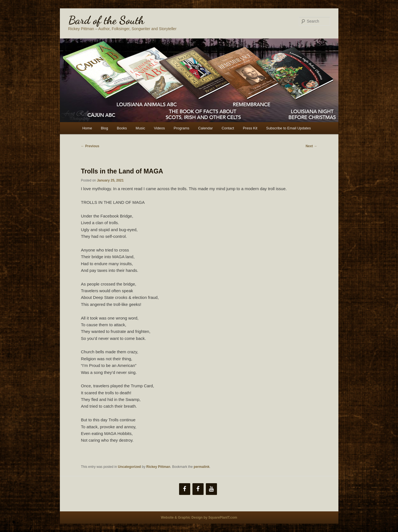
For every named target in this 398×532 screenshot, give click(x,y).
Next (311, 146)
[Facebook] (185, 489)
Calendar (205, 128)
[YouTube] (211, 489)
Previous (90, 146)
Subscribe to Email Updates (288, 128)
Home (87, 128)
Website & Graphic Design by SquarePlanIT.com (199, 518)
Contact (228, 128)
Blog (104, 128)
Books (122, 128)
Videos (160, 128)
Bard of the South (106, 20)
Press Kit (250, 128)
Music (140, 128)
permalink (202, 467)
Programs (182, 128)
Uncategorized (129, 467)
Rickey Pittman (158, 467)
